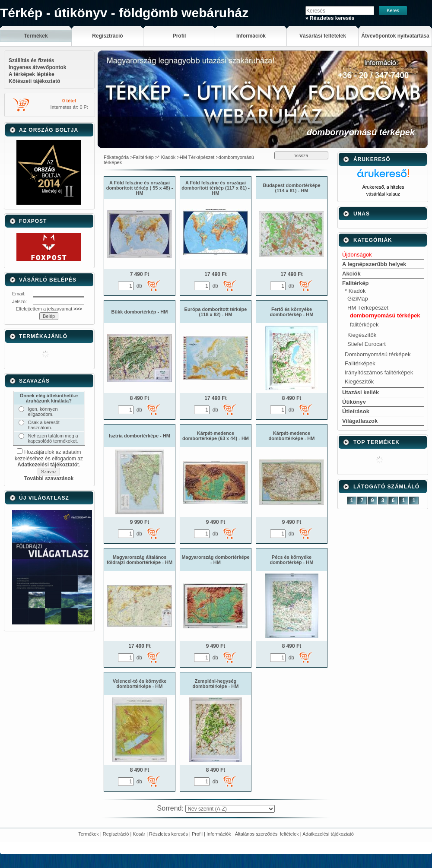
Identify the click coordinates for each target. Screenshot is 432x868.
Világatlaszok (360, 421)
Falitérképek (360, 363)
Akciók (351, 274)
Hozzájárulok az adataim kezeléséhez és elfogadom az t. (49, 458)
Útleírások (356, 411)
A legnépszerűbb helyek (374, 264)
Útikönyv (354, 402)
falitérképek (364, 325)
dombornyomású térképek (385, 315)
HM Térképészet (197, 157)
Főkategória (116, 157)
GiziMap (358, 299)
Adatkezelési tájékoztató (328, 834)
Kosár (139, 834)
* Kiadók (167, 157)
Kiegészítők (362, 335)
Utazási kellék (361, 392)
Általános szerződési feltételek (267, 834)
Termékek (89, 834)
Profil (197, 834)
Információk (219, 834)
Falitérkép (143, 157)
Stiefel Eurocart (367, 344)
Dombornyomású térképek (378, 354)
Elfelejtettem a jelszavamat (49, 309)
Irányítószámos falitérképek (379, 372)
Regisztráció (116, 834)
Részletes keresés (168, 834)
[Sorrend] (230, 809)
